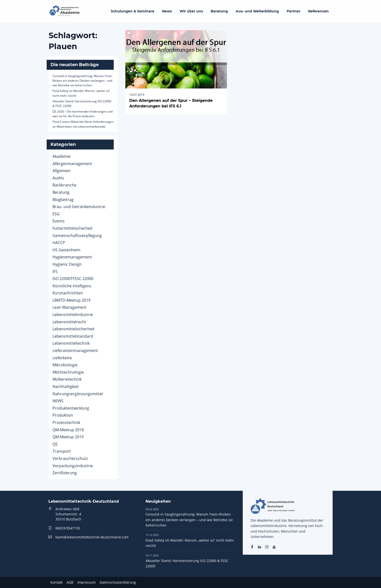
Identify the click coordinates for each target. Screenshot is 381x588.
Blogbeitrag (63, 200)
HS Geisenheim (66, 250)
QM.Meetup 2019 (68, 437)
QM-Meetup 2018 (68, 430)
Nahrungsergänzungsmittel (78, 394)
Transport (62, 451)
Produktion (63, 415)
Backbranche (64, 185)
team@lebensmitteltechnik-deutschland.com (92, 537)
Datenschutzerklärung (118, 582)
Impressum (87, 582)
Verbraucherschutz (70, 458)
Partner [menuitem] (294, 11)
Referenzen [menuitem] (318, 11)
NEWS (58, 401)
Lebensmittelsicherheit (74, 329)
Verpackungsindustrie (73, 466)
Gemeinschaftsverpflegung (77, 236)
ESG (56, 214)
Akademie (61, 156)
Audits (58, 178)
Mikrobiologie (65, 365)
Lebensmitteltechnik (71, 343)
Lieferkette (62, 358)
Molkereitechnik (67, 379)
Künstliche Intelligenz (72, 286)
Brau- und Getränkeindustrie (79, 207)
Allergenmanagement (72, 164)
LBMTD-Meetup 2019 (71, 300)
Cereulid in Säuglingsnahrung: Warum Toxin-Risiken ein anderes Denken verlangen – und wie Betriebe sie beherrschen (83, 81)
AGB (70, 582)
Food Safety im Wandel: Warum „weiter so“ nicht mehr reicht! (190, 540)
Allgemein (61, 171)
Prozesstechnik (66, 422)
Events (59, 221)
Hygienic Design (67, 264)
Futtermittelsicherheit (73, 228)
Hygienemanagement (72, 257)
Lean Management (69, 307)
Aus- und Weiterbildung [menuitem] (257, 11)
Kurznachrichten (68, 293)
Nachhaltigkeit (66, 386)
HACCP (59, 243)
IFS (55, 272)
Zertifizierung (65, 473)
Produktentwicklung (71, 408)
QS (55, 444)
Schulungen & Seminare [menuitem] (133, 11)
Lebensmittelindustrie (73, 315)
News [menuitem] (167, 11)
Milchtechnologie (68, 372)
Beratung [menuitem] (219, 11)
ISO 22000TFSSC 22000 (73, 279)
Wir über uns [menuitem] (191, 11)
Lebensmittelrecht (69, 322)
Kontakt (56, 582)
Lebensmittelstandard (73, 336)
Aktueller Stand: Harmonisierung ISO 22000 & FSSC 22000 (187, 561)
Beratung (61, 192)
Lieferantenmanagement (75, 351)
